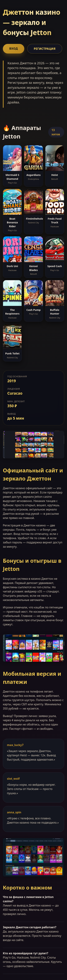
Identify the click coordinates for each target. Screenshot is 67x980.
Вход (14, 49)
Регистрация (45, 49)
